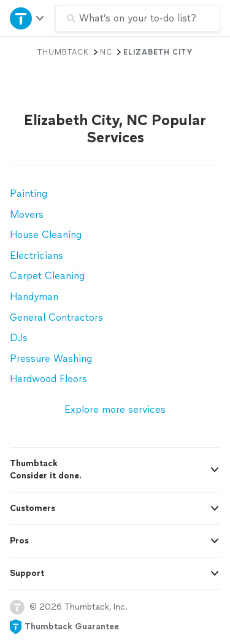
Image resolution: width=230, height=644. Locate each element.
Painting (29, 194)
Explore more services (115, 409)
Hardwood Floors (48, 379)
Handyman (34, 297)
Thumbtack (63, 52)
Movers (27, 214)
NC (106, 52)
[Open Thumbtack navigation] (28, 18)
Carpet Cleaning (47, 276)
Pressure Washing (51, 358)
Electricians (36, 255)
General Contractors (56, 317)
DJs (19, 338)
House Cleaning (46, 235)
